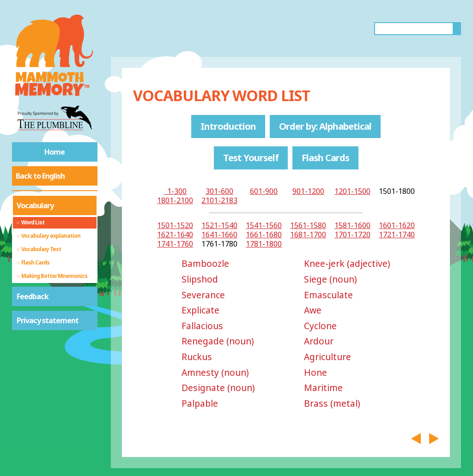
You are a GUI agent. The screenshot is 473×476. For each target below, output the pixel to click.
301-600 (219, 191)
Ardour (319, 341)
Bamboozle (205, 263)
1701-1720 (352, 235)
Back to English (40, 176)
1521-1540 (219, 225)
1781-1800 (264, 244)
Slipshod (200, 279)
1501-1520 (175, 225)
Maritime (323, 388)
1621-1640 (175, 235)
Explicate (200, 310)
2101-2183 (219, 200)
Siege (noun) (330, 279)
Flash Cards (325, 158)
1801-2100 (175, 200)
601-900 (264, 191)
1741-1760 (175, 244)
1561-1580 (308, 225)
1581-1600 (352, 225)
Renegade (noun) (218, 341)
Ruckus (197, 357)
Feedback (33, 296)
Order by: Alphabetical (325, 126)
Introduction (228, 126)
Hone (315, 372)
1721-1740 (397, 235)
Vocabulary (35, 205)
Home (55, 152)
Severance (203, 295)
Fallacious (202, 326)
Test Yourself (251, 158)
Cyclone (320, 326)
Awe (313, 310)
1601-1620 (397, 225)
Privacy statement (48, 320)
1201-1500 (352, 191)
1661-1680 (264, 235)
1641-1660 (219, 235)
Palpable (200, 403)
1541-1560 (264, 225)
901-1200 (308, 191)
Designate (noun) (218, 388)
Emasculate (328, 295)
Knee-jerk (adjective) (347, 263)
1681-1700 (308, 235)
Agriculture (327, 357)
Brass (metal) (332, 403)
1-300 (175, 191)
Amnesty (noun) (215, 372)
